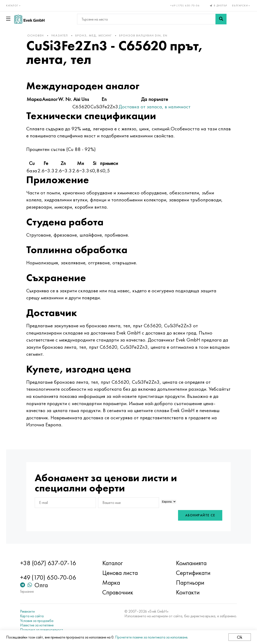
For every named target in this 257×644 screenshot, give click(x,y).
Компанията (191, 563)
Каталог (113, 563)
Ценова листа (120, 573)
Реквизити (28, 611)
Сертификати (193, 573)
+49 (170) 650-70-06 (185, 6)
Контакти (188, 592)
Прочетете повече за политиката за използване (151, 637)
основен (36, 35)
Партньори (190, 583)
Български (241, 6)
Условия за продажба (37, 621)
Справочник (118, 592)
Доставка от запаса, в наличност (155, 107)
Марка (111, 583)
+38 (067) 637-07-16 (49, 563)
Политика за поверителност (42, 630)
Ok (239, 637)
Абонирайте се (199, 515)
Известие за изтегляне (37, 625)
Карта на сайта (32, 616)
